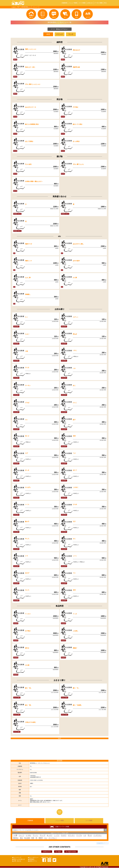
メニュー (35, 7)
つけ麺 (15, 836)
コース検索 (82, 3)
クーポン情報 (98, 3)
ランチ (71, 34)
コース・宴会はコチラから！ (60, 29)
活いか (90, 836)
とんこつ (21, 836)
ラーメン (35, 836)
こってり (57, 836)
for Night (58, 852)
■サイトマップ (17, 858)
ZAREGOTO (47, 852)
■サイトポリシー (33, 858)
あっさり (50, 836)
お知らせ (90, 3)
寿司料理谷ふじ (26, 7)
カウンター (71, 836)
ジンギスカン (97, 836)
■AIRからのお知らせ (19, 859)
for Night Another (71, 852)
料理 (48, 34)
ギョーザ (43, 836)
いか (85, 836)
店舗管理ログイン (102, 844)
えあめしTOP (16, 7)
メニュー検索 (73, 3)
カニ (46, 838)
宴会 (21, 838)
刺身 (33, 838)
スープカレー (53, 838)
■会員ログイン (32, 861)
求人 (106, 3)
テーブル (79, 836)
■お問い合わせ (17, 861)
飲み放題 (27, 838)
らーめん (28, 836)
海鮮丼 (41, 838)
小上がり (64, 836)
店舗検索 (64, 3)
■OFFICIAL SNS (47, 858)
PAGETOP (60, 812)
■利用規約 (31, 859)
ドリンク (60, 34)
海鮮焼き (16, 838)
